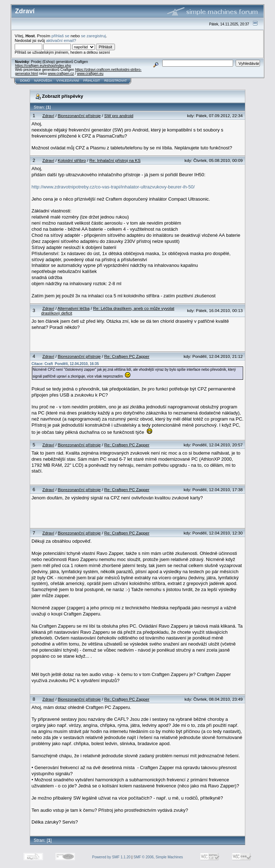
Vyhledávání (68, 81)
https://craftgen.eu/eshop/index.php (43, 66)
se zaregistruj (93, 36)
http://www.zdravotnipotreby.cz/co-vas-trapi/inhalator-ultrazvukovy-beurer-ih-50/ (113, 187)
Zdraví (48, 116)
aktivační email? (61, 40)
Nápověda (43, 81)
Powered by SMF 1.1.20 (111, 857)
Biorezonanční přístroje (79, 116)
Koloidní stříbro (72, 160)
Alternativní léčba (74, 308)
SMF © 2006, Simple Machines (158, 857)
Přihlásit (92, 81)
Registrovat (115, 81)
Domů (25, 81)
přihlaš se (61, 36)
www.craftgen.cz (61, 74)
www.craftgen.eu (90, 74)
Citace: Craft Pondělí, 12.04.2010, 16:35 (65, 364)
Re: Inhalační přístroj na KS (115, 160)
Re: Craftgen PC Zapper (127, 356)
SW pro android (119, 116)
